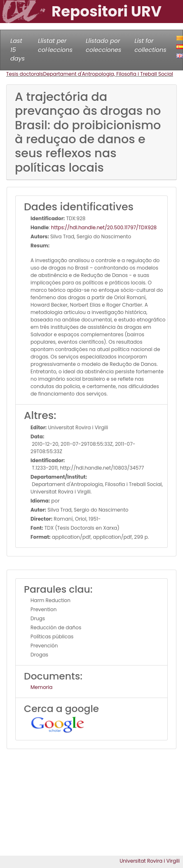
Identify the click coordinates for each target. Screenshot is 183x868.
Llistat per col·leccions (55, 45)
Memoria (41, 687)
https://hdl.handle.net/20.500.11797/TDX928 (104, 227)
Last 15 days (18, 50)
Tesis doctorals (25, 74)
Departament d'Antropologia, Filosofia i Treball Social (108, 74)
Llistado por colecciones (103, 45)
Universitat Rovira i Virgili (150, 861)
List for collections (150, 45)
